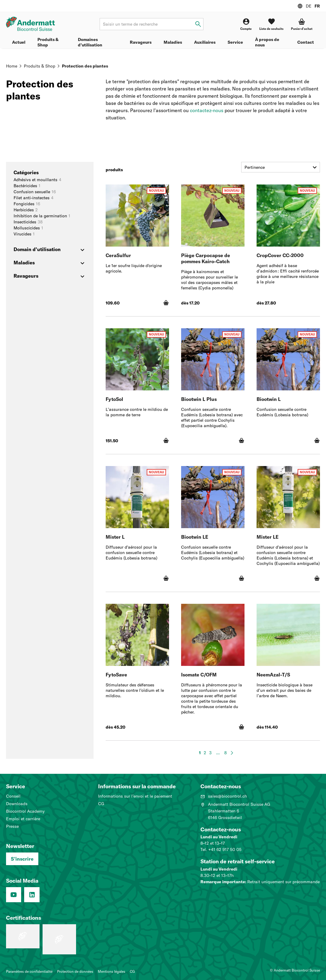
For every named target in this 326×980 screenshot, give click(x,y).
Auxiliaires (205, 42)
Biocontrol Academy (25, 811)
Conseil (13, 796)
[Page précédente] (194, 753)
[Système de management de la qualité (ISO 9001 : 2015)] (59, 939)
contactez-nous (207, 110)
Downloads (17, 804)
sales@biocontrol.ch (224, 796)
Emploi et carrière (23, 819)
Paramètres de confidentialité (29, 971)
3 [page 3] (210, 753)
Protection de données (75, 971)
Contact (306, 42)
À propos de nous (267, 42)
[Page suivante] (232, 753)
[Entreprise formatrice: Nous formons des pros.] (23, 936)
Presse (12, 826)
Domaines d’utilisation (90, 42)
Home (12, 66)
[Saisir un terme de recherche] (198, 24)
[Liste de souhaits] (271, 24)
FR (317, 6)
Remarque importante (223, 882)
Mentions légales (112, 971)
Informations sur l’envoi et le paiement (135, 796)
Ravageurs (141, 42)
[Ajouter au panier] (166, 303)
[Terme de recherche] (151, 24)
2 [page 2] (205, 753)
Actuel (19, 42)
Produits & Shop (48, 42)
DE (309, 6)
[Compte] (246, 24)
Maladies (173, 42)
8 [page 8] (225, 753)
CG (101, 804)
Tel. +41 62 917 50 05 (221, 849)
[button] (302, 24)
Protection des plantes (85, 66)
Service (235, 42)
